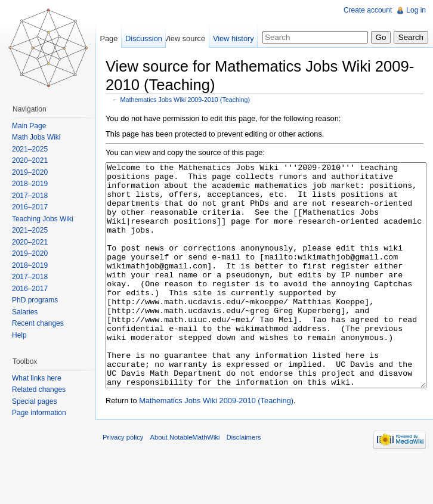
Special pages (34, 401)
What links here (37, 378)
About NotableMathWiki (185, 482)
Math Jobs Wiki (36, 137)
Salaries (25, 312)
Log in (416, 10)
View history (233, 38)
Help (19, 335)
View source (185, 38)
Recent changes (38, 323)
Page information (39, 413)
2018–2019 (30, 184)
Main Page (29, 126)
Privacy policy (123, 482)
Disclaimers (244, 482)
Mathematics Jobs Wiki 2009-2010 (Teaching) (185, 100)
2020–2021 (30, 160)
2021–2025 (30, 149)
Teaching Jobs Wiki (43, 219)
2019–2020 (30, 172)
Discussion (144, 38)
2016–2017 (30, 207)
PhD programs (35, 300)
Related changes (39, 389)
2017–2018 (30, 196)
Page (109, 38)
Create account (368, 10)
